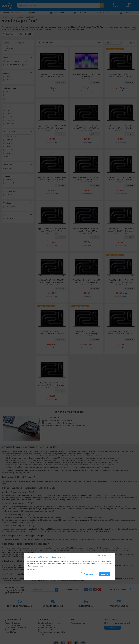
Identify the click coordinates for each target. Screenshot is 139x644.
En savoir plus (32, 569)
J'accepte (105, 574)
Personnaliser (89, 574)
